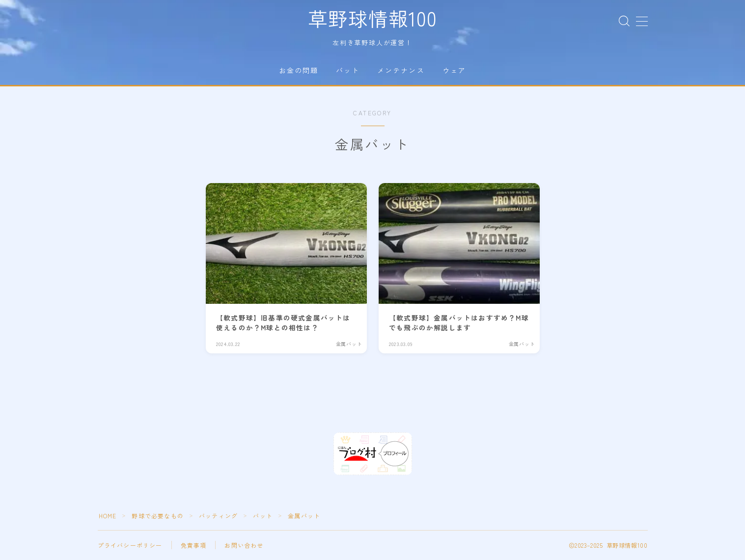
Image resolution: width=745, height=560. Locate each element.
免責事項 (194, 546)
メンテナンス (401, 70)
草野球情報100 (372, 18)
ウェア (454, 70)
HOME (108, 516)
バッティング (218, 516)
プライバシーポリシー (130, 546)
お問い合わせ (244, 546)
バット (348, 70)
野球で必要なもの (158, 516)
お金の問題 (299, 70)
